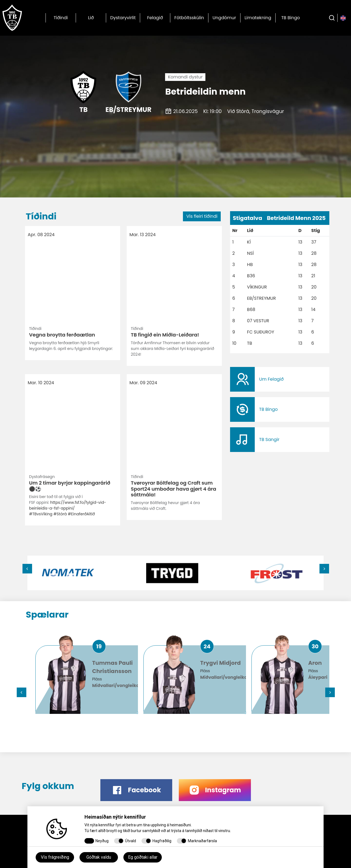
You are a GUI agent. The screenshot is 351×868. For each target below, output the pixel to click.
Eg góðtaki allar (143, 857)
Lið (91, 18)
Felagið (155, 18)
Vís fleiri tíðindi (202, 216)
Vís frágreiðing (55, 857)
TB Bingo (291, 18)
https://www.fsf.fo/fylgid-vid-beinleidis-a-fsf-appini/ (68, 315)
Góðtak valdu (99, 857)
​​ (280, 379)
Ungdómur (224, 18)
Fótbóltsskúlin (189, 18)
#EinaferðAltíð (81, 324)
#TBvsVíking (41, 324)
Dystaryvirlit (123, 18)
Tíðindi (61, 18)
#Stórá (60, 324)
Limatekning (258, 18)
